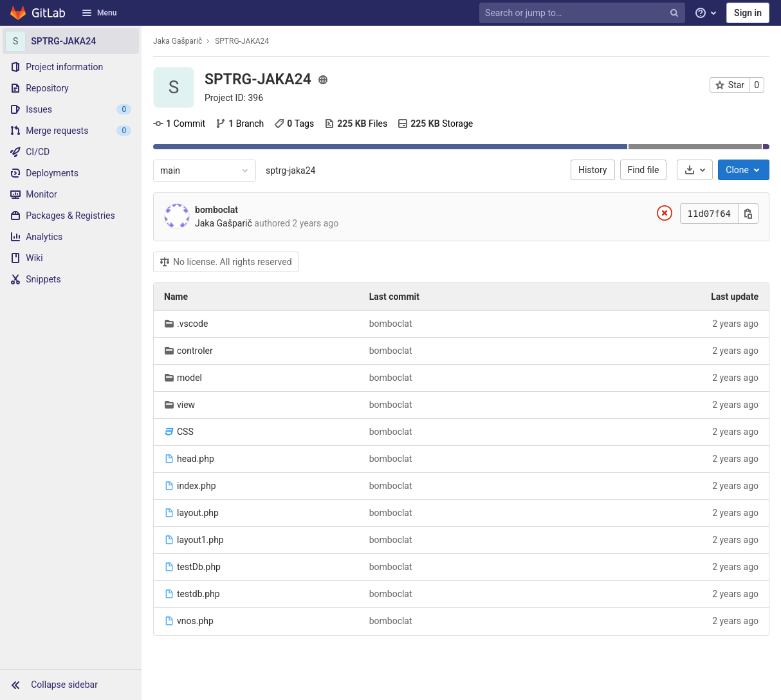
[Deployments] (71, 173)
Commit (179, 124)
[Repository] (71, 88)
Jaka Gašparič (178, 41)
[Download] (695, 170)
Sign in (748, 13)
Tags (294, 124)
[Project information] (71, 67)
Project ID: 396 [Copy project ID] (234, 98)
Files (356, 124)
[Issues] (71, 109)
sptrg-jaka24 (290, 170)
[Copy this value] (748, 214)
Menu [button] (99, 13)
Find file (644, 170)
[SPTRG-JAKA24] (71, 41)
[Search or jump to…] (583, 13)
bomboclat (216, 210)
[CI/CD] (71, 152)
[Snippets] (71, 279)
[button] (71, 685)
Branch (240, 124)
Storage (435, 124)
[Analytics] (71, 237)
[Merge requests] (71, 131)
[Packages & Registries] (71, 216)
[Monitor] (71, 194)
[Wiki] (71, 258)
